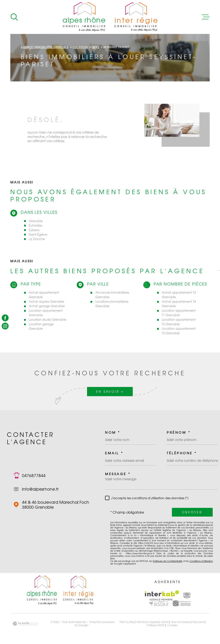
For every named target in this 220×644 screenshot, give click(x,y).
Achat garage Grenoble (47, 306)
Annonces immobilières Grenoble (112, 295)
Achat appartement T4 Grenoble (179, 304)
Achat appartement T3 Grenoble (179, 295)
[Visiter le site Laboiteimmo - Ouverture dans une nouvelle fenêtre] (25, 624)
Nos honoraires (181, 622)
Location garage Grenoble (41, 326)
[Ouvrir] (14, 17)
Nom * (113, 433)
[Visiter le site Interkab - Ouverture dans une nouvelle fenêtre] (162, 595)
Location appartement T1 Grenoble (179, 313)
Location (80, 47)
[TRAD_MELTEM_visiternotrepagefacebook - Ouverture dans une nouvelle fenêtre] (5, 318)
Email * (114, 453)
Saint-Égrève (38, 234)
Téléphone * (182, 453)
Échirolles (35, 225)
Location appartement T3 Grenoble (179, 331)
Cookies (172, 625)
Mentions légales (147, 622)
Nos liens (198, 622)
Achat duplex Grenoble (46, 301)
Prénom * (179, 433)
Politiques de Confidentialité (168, 561)
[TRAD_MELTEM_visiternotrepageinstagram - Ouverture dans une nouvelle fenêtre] (5, 326)
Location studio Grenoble (47, 320)
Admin (165, 622)
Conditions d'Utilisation (201, 561)
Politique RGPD (156, 625)
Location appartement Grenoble (46, 313)
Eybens (34, 230)
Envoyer (192, 512)
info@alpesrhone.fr (40, 489)
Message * (118, 474)
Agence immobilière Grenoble (44, 47)
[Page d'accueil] (110, 17)
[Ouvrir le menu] (206, 17)
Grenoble (36, 221)
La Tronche (37, 239)
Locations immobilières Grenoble (112, 304)
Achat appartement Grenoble (44, 295)
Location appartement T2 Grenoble (179, 322)
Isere (96, 47)
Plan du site (127, 622)
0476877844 (34, 475)
